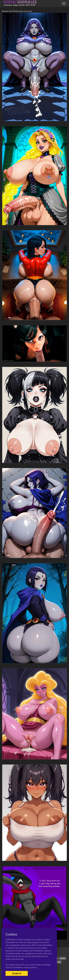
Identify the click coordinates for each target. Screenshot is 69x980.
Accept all (17, 973)
